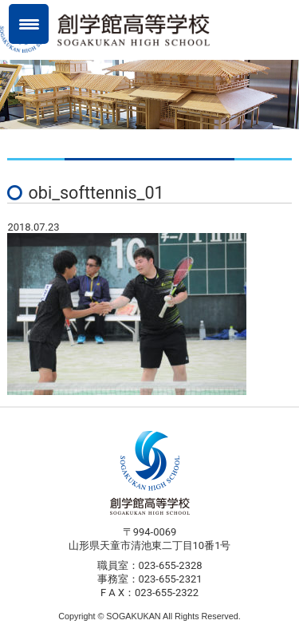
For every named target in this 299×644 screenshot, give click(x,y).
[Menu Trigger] (29, 24)
